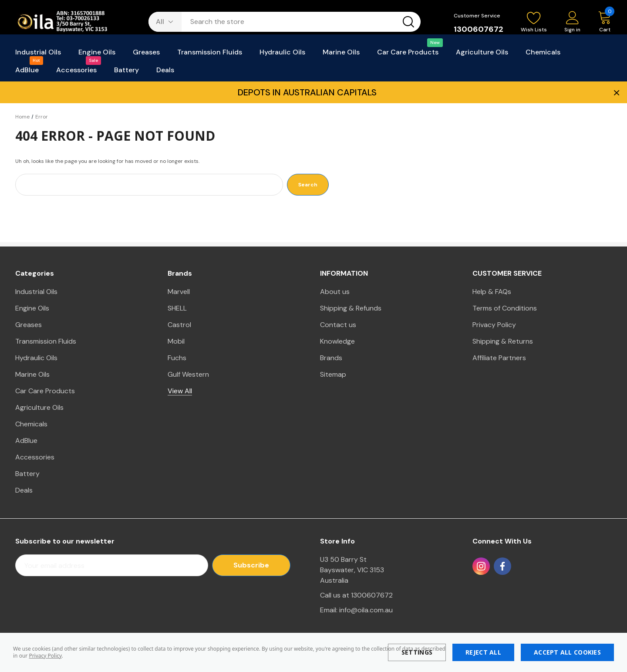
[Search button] (408, 22)
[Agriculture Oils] (482, 55)
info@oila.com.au (366, 610)
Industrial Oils (36, 292)
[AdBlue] (27, 73)
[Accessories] (76, 73)
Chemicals (31, 424)
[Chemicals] (543, 55)
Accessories (35, 457)
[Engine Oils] (97, 55)
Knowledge (337, 341)
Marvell (179, 292)
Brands (331, 358)
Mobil (176, 341)
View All (180, 391)
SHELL (177, 308)
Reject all (483, 652)
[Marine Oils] (341, 55)
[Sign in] (572, 22)
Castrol (179, 325)
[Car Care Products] (408, 55)
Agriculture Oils (39, 407)
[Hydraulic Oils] (282, 55)
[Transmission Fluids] (210, 55)
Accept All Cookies (567, 652)
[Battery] (126, 73)
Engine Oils (32, 308)
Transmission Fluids (46, 341)
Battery (27, 474)
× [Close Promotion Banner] (616, 92)
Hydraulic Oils (36, 358)
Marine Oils (32, 374)
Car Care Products (45, 391)
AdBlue (26, 441)
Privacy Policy (45, 656)
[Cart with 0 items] (600, 22)
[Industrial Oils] (38, 55)
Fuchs (177, 358)
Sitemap (333, 374)
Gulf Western (188, 374)
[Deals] (165, 73)
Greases (29, 325)
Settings (417, 652)
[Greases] (146, 55)
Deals (24, 490)
